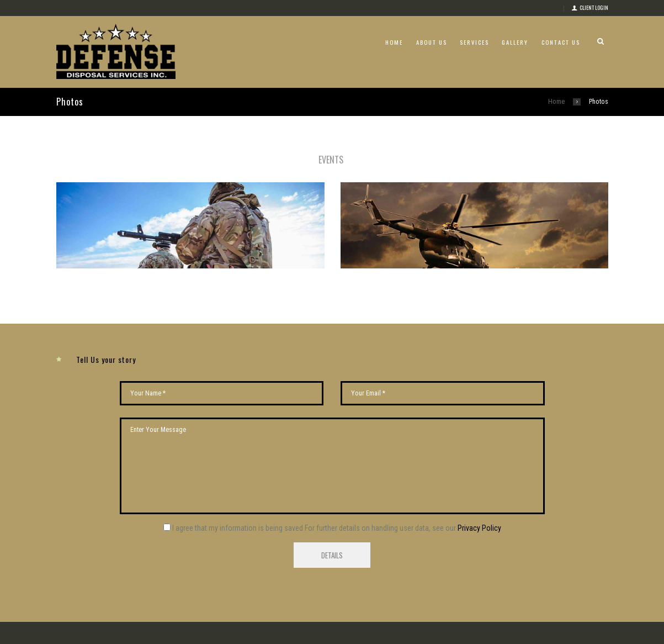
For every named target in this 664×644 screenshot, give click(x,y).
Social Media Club (285, 638)
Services (474, 42)
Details (332, 542)
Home (394, 42)
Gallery (515, 42)
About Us (432, 42)
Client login (594, 7)
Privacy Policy (479, 515)
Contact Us (561, 42)
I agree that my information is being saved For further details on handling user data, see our (337, 515)
